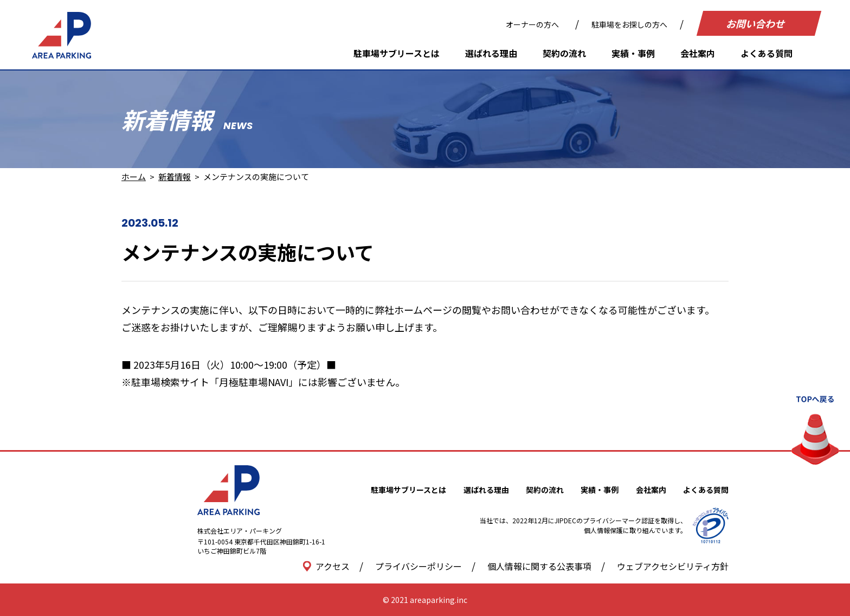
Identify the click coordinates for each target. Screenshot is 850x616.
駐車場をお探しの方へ (629, 24)
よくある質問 (767, 53)
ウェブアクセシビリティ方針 (673, 566)
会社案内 (698, 53)
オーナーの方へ (532, 24)
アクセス (326, 566)
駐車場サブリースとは (397, 53)
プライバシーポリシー (418, 566)
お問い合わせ (756, 23)
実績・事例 (633, 53)
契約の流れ (564, 53)
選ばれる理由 (491, 53)
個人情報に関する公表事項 (539, 566)
